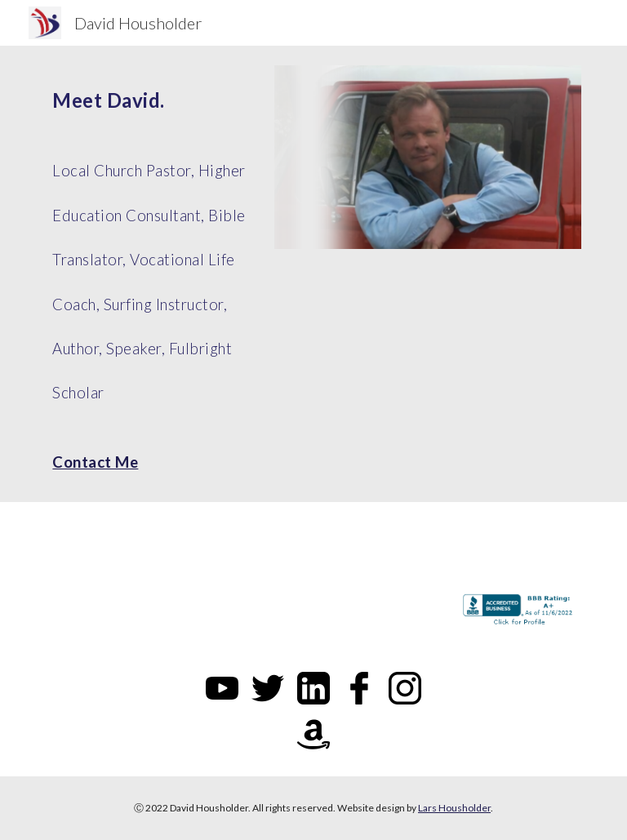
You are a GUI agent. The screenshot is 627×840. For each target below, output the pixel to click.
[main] (153, 274)
